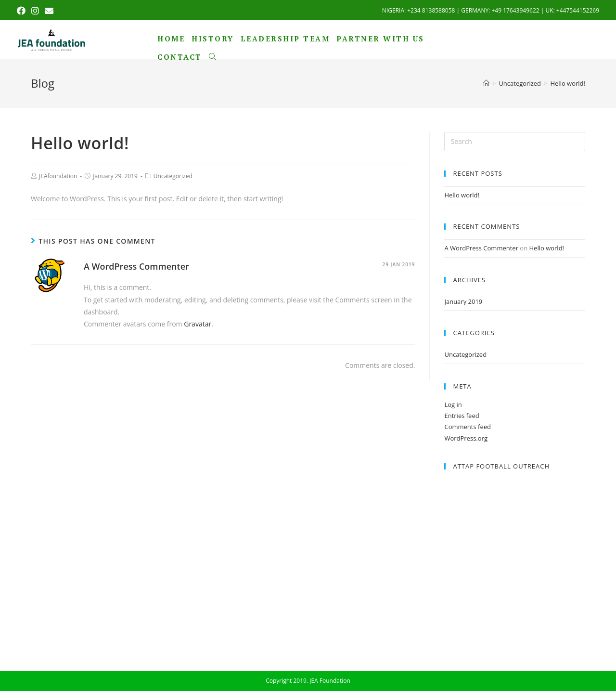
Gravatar (198, 324)
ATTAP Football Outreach (501, 466)
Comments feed (467, 427)
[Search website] (212, 57)
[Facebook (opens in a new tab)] (23, 11)
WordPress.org (466, 438)
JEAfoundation (58, 176)
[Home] (486, 83)
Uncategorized (173, 176)
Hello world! (462, 195)
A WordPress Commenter (136, 266)
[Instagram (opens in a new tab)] (35, 11)
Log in (453, 404)
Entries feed (462, 416)
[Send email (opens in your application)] (49, 11)
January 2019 (463, 301)
